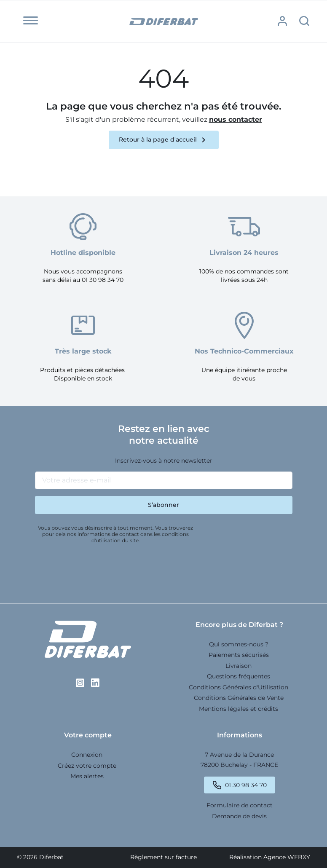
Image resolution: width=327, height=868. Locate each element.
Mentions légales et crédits (239, 709)
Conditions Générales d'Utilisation (239, 687)
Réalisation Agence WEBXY (270, 857)
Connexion (87, 755)
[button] (31, 21)
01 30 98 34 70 (246, 785)
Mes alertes (87, 776)
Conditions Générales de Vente (239, 698)
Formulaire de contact (240, 805)
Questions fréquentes (239, 676)
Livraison (239, 666)
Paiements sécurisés (239, 655)
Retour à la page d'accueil (164, 140)
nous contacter (236, 119)
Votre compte (88, 735)
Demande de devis (239, 816)
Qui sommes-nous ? (239, 644)
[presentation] (99, 570)
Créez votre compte (87, 766)
